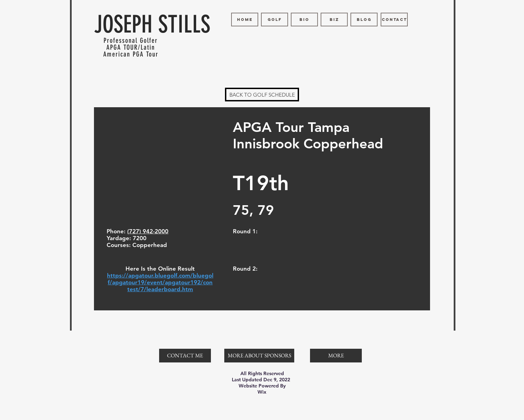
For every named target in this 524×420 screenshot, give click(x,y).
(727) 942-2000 (148, 231)
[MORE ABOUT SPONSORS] (259, 356)
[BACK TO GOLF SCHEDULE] (262, 95)
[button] (336, 356)
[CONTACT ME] (185, 356)
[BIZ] (334, 20)
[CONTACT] (394, 20)
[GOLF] (275, 20)
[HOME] (245, 20)
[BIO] (304, 20)
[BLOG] (364, 20)
